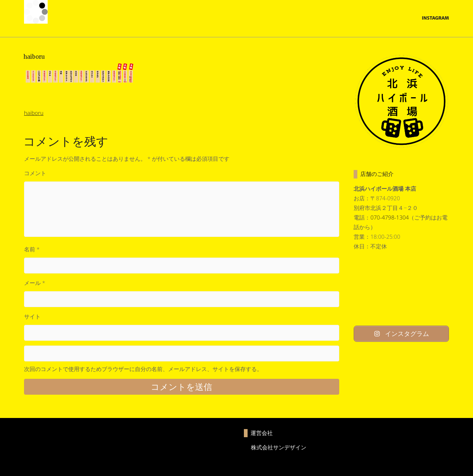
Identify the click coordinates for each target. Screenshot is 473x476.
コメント (35, 173)
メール (35, 283)
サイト (32, 316)
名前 (32, 249)
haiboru (34, 113)
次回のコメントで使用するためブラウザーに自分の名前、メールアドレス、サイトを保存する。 (143, 369)
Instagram (435, 18)
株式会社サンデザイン (279, 447)
